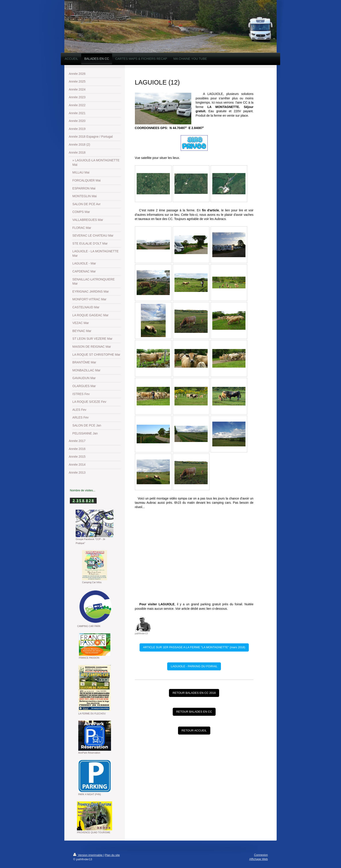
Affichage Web (259, 859)
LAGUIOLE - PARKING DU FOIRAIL (194, 666)
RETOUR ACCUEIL (194, 730)
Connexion (261, 855)
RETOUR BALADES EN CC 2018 (194, 693)
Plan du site (112, 855)
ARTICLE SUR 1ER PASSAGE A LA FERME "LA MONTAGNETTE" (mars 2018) (194, 647)
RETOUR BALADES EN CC (194, 712)
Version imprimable (88, 855)
